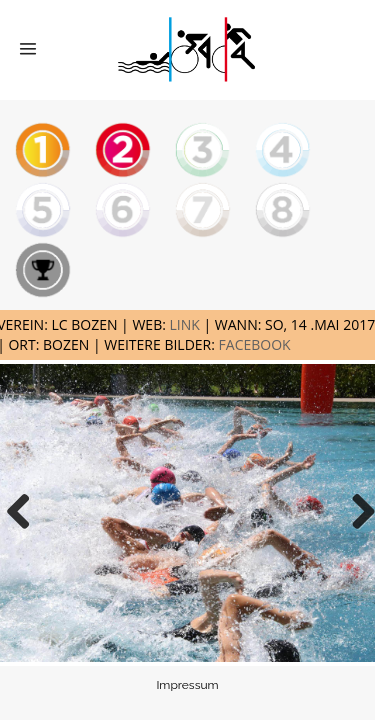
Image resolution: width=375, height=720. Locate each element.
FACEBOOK (255, 344)
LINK (185, 324)
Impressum (187, 685)
